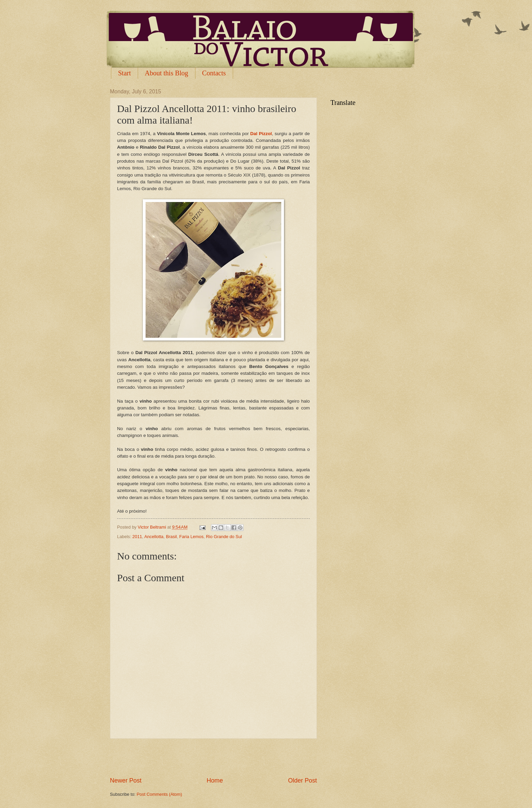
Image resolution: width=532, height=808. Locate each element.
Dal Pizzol (261, 134)
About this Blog (167, 73)
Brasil (171, 537)
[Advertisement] (213, 758)
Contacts (214, 73)
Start (125, 73)
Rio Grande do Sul (224, 537)
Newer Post (126, 781)
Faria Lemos (191, 537)
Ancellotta (154, 537)
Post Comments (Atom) (159, 794)
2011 (137, 537)
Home (215, 781)
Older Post (302, 781)
